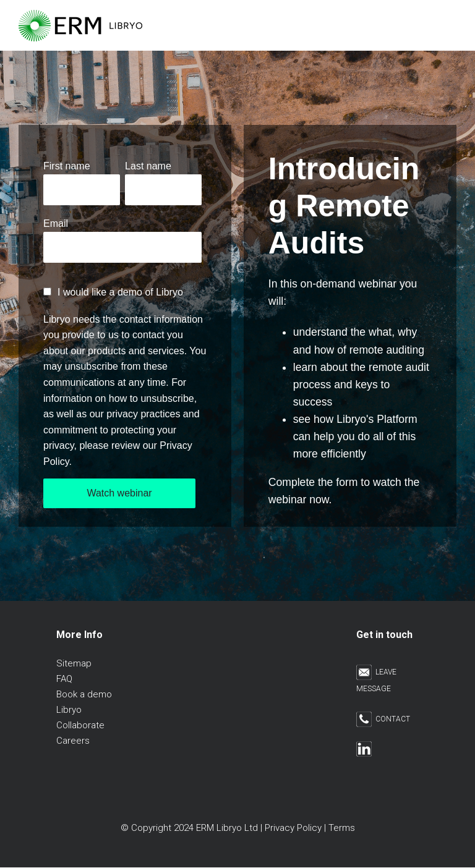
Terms (342, 828)
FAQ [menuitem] (64, 679)
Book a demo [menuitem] (84, 694)
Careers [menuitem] (73, 741)
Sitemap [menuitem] (74, 663)
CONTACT (383, 719)
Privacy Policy (293, 828)
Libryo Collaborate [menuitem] (80, 717)
